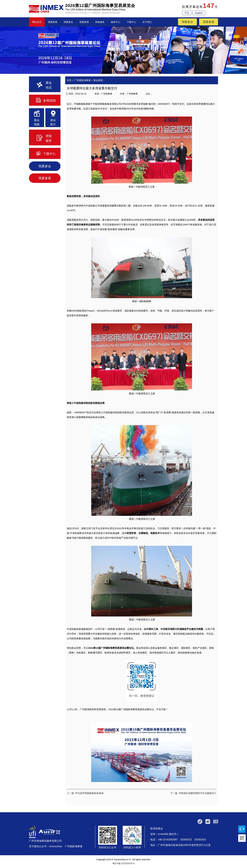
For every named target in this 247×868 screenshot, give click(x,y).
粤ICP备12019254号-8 (123, 863)
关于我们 (147, 22)
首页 (69, 80)
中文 (187, 13)
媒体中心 (116, 22)
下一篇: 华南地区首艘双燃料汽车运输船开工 (193, 793)
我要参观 (84, 22)
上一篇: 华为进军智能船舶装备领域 (85, 793)
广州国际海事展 (82, 80)
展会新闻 (98, 80)
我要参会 (68, 22)
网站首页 (37, 22)
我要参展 (53, 22)
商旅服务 (100, 22)
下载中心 (131, 22)
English (199, 13)
